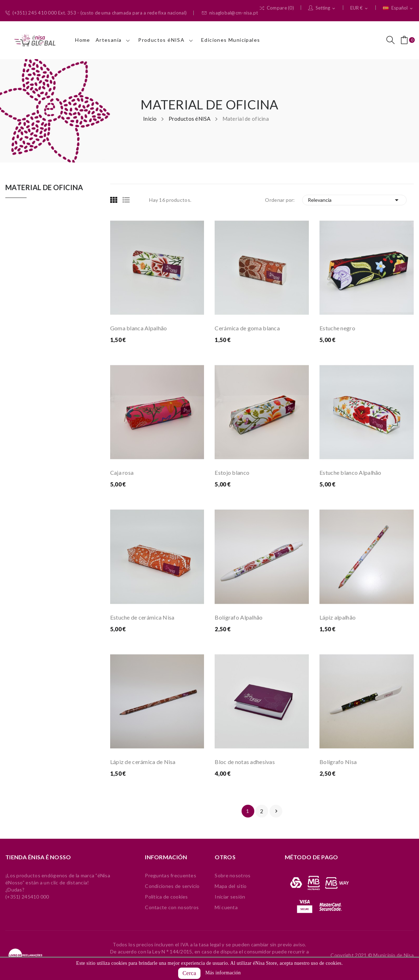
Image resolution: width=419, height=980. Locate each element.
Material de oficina (44, 188)
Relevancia (354, 200)
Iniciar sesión (230, 897)
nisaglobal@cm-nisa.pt (230, 13)
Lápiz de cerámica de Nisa (143, 762)
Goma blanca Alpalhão (139, 328)
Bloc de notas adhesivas (245, 762)
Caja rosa (122, 472)
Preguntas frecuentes (171, 875)
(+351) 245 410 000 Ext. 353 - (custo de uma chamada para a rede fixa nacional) (96, 13)
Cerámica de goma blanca (247, 328)
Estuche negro (337, 328)
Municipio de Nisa (393, 955)
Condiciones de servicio (172, 886)
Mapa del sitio (231, 886)
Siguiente (276, 811)
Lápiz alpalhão (338, 617)
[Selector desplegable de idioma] (398, 8)
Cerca (189, 973)
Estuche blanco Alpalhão (350, 472)
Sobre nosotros (233, 875)
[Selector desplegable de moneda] (359, 8)
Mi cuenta (226, 907)
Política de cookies (166, 897)
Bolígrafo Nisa (338, 762)
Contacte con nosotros (172, 907)
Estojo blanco (232, 472)
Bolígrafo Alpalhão (239, 617)
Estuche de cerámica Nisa (142, 617)
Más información (223, 973)
